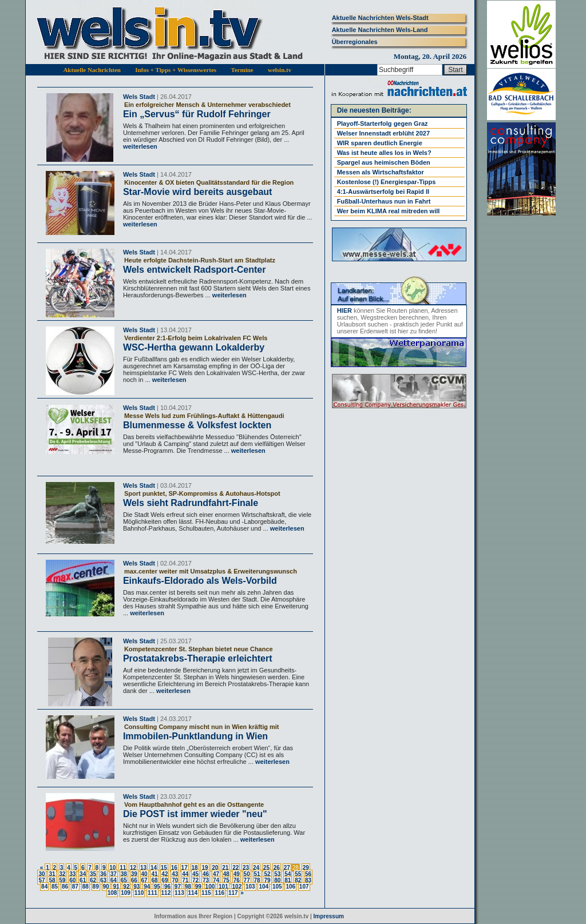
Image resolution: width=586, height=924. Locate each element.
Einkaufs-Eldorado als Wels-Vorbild (200, 581)
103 (250, 887)
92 (126, 887)
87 (75, 887)
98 (188, 887)
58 (52, 880)
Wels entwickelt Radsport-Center (195, 270)
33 (72, 874)
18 (195, 868)
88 (86, 887)
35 (93, 874)
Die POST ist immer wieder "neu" (195, 814)
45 (195, 874)
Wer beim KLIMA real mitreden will (389, 211)
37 (114, 874)
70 (175, 880)
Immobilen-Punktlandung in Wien (195, 736)
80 (277, 880)
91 (116, 887)
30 (41, 874)
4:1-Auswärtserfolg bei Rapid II (383, 192)
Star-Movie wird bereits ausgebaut (198, 192)
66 (134, 880)
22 (235, 868)
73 (206, 880)
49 (237, 874)
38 (124, 874)
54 (288, 874)
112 (166, 893)
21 (225, 868)
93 (136, 887)
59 (62, 880)
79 (267, 880)
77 (247, 880)
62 (93, 880)
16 (174, 868)
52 (267, 874)
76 (237, 880)
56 (308, 874)
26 (277, 868)
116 (219, 893)
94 (147, 887)
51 (257, 874)
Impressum (329, 916)
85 (55, 887)
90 (106, 887)
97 (178, 887)
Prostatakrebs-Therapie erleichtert (198, 658)
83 (308, 880)
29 (306, 868)
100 (210, 887)
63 (103, 880)
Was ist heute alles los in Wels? (384, 153)
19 (205, 868)
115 (206, 893)
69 (165, 880)
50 (247, 874)
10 (112, 868)
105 (277, 887)
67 (144, 880)
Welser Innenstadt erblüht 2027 (383, 133)
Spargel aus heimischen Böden (384, 162)
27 (287, 868)
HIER (345, 310)
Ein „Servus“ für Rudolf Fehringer (197, 114)
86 (65, 887)
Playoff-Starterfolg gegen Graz (383, 124)
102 (237, 887)
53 (277, 874)
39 (134, 874)
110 (139, 893)
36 (103, 874)
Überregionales (355, 42)
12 (133, 868)
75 (226, 880)
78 (257, 880)
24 (256, 868)
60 (72, 880)
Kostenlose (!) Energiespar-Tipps (387, 182)
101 (223, 887)
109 (126, 893)
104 (264, 887)
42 (165, 874)
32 (62, 874)
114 (193, 893)
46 (206, 874)
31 (52, 874)
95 (157, 887)
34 (83, 874)
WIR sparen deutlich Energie (380, 143)
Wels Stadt (139, 97)
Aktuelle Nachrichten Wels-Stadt (380, 18)
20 (215, 868)
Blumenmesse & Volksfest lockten (197, 425)
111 (153, 893)
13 (143, 868)
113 (179, 893)
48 (226, 874)
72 (195, 880)
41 (154, 874)
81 (288, 880)
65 (124, 880)
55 (298, 874)
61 (83, 880)
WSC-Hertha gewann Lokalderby (194, 347)
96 (167, 887)
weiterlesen (140, 146)
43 (175, 874)
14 (154, 868)
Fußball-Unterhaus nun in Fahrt (384, 201)
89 (96, 887)
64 (114, 880)
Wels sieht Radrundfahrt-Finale (191, 503)
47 (216, 874)
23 (246, 868)
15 (164, 868)
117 (233, 893)
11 (123, 868)
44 (185, 874)
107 (304, 887)
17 (185, 868)
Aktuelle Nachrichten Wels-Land (380, 30)
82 (298, 880)
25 (266, 868)
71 (185, 880)
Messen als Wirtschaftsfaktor (381, 172)
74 (216, 880)
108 (112, 893)
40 (144, 874)
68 (154, 880)
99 (198, 887)
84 (44, 887)
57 (41, 880)
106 (290, 887)
